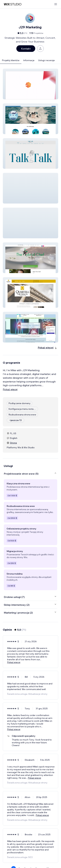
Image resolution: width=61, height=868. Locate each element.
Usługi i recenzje (46, 60)
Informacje (29, 60)
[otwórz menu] (56, 4)
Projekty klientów (11, 60)
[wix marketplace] (13, 4)
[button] (30, 84)
